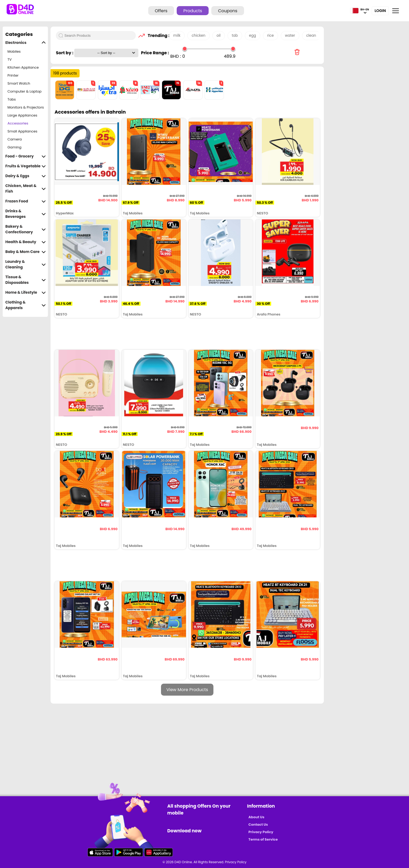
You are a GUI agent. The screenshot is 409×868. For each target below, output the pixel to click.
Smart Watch (19, 83)
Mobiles (14, 51)
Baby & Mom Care (26, 252)
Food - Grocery (26, 156)
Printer (13, 75)
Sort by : (65, 53)
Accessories (18, 123)
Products (193, 11)
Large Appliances (22, 115)
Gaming (15, 147)
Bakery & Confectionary (26, 229)
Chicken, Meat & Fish (26, 189)
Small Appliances (22, 131)
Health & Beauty (26, 242)
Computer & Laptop (24, 91)
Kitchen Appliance (23, 67)
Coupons (228, 11)
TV (10, 59)
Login (380, 11)
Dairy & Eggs (26, 176)
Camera (15, 139)
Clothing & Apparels (26, 305)
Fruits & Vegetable (26, 166)
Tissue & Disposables (26, 280)
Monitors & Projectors (26, 107)
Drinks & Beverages (26, 214)
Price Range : (155, 53)
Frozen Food (26, 201)
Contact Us (258, 825)
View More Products (187, 690)
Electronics (26, 43)
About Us (257, 817)
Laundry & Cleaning (26, 264)
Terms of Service (263, 839)
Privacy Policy (261, 832)
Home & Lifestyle (26, 292)
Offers (161, 11)
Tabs (12, 99)
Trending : (157, 36)
